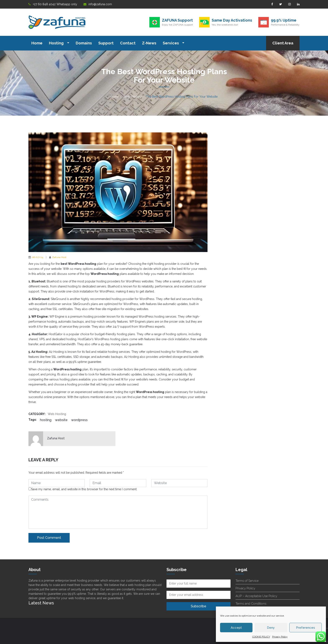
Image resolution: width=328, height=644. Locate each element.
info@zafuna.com (98, 4)
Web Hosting (133, 97)
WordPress (79, 420)
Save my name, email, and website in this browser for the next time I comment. (83, 489)
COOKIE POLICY (261, 637)
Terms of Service (247, 581)
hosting (46, 420)
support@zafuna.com (121, 627)
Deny (271, 628)
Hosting (57, 43)
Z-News (149, 43)
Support (106, 43)
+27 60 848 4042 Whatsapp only (53, 4)
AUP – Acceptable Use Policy (256, 596)
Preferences (306, 628)
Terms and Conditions (251, 604)
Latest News (41, 603)
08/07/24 (37, 257)
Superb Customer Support (56, 627)
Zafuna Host (59, 257)
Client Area (283, 43)
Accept (236, 628)
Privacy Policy (280, 637)
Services (171, 43)
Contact (128, 43)
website (61, 420)
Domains (84, 43)
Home (37, 43)
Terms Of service (187, 627)
